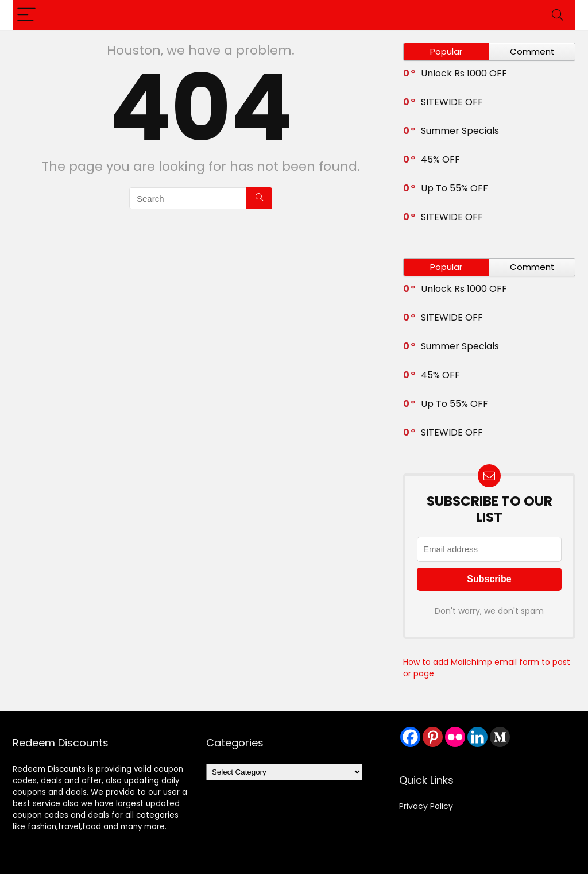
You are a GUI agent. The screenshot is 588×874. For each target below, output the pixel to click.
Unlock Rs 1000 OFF (464, 73)
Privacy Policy (426, 806)
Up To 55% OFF (454, 188)
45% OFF (440, 159)
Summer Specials (460, 131)
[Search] (558, 15)
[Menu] (26, 15)
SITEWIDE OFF (452, 102)
